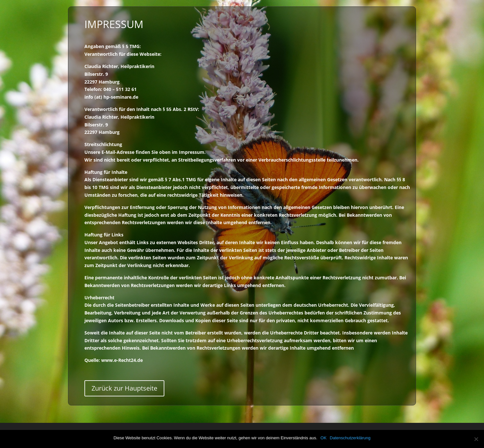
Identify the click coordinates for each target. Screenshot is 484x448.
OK (324, 438)
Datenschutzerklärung (350, 438)
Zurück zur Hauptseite (124, 388)
